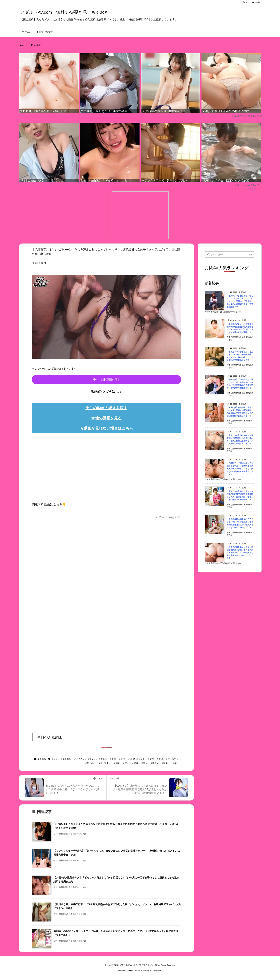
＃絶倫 (135, 763)
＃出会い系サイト (136, 759)
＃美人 (144, 763)
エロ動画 (37, 45)
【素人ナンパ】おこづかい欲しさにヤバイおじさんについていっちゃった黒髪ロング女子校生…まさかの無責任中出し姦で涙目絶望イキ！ (240, 301)
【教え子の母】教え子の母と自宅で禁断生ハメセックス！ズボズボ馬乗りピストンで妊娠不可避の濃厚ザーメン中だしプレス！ (240, 553)
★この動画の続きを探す (106, 408)
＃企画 (122, 759)
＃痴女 (126, 763)
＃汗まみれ (90, 763)
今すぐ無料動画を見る (106, 379)
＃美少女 (154, 763)
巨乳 (175, 763)
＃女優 (160, 759)
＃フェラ (91, 759)
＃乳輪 (113, 759)
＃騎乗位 (166, 763)
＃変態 (151, 759)
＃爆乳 (117, 763)
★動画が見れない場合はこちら (106, 428)
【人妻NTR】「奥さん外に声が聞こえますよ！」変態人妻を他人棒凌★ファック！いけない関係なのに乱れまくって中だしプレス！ (240, 469)
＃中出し (103, 759)
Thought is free (155, 971)
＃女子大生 (171, 759)
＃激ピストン (105, 763)
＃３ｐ (54, 759)
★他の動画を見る (106, 418)
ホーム (25, 45)
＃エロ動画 (66, 759)
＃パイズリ (79, 759)
